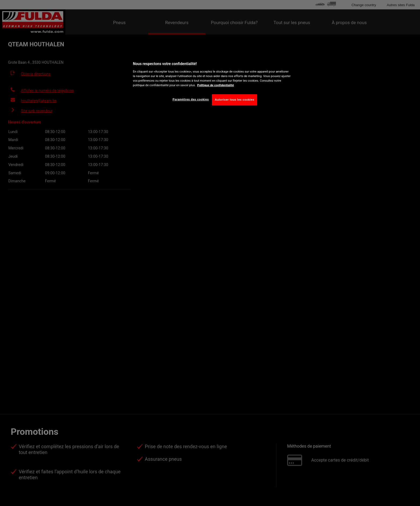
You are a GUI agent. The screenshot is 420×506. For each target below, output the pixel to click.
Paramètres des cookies (191, 99)
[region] (212, 82)
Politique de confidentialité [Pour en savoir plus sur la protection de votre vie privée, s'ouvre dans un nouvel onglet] (215, 85)
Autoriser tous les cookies (235, 100)
